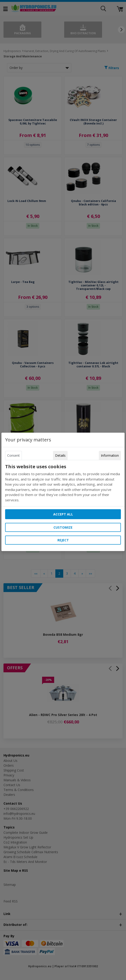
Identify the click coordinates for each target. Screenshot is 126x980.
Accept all (63, 514)
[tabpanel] (63, 483)
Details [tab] (60, 455)
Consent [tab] (13, 455)
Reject (63, 540)
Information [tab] (110, 455)
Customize (63, 527)
